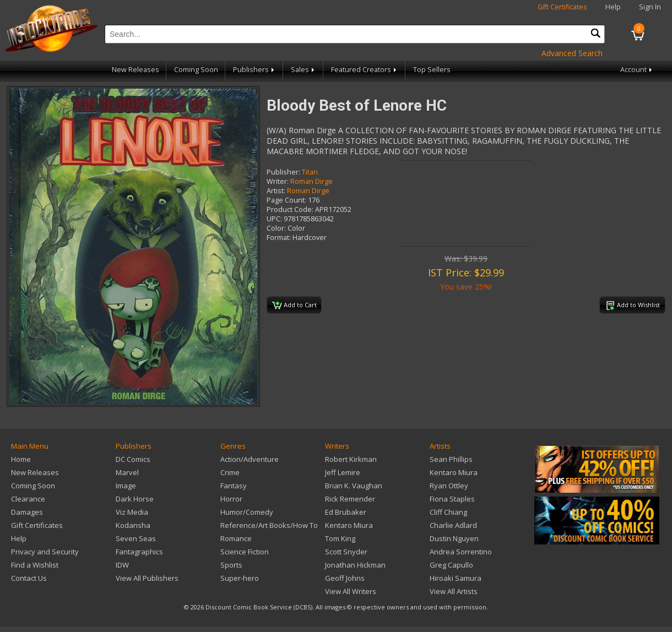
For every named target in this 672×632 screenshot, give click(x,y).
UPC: (274, 219)
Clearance (28, 499)
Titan (310, 172)
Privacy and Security (45, 552)
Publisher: (283, 172)
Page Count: (286, 200)
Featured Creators (365, 70)
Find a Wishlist (35, 565)
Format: (279, 238)
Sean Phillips (451, 459)
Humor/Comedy (247, 512)
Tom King (340, 538)
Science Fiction (245, 552)
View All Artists (454, 591)
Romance (236, 538)
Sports (231, 565)
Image (126, 486)
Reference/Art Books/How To (269, 525)
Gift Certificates (562, 7)
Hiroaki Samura (456, 578)
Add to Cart (294, 306)
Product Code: (290, 209)
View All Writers (351, 591)
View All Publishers (147, 578)
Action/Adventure (250, 459)
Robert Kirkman (351, 459)
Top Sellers (432, 70)
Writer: (278, 181)
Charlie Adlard (453, 525)
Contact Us (29, 578)
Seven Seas (136, 538)
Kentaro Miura (349, 525)
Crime (230, 472)
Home (21, 459)
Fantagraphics (139, 552)
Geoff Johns (345, 578)
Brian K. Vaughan (354, 486)
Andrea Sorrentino (461, 552)
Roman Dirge (311, 181)
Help (613, 7)
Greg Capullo (451, 565)
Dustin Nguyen (454, 538)
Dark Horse (135, 499)
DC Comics (133, 459)
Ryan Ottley (449, 486)
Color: (276, 228)
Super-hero (240, 578)
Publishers (254, 70)
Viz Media (132, 512)
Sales (304, 70)
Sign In (650, 7)
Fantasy (234, 486)
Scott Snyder (346, 552)
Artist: (276, 191)
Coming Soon (196, 70)
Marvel (127, 472)
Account (637, 70)
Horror (231, 499)
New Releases (136, 70)
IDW (122, 565)
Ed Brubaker (346, 512)
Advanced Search (572, 53)
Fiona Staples (452, 499)
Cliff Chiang (448, 512)
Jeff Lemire (343, 472)
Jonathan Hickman (355, 565)
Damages (27, 512)
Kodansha (133, 525)
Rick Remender (350, 499)
